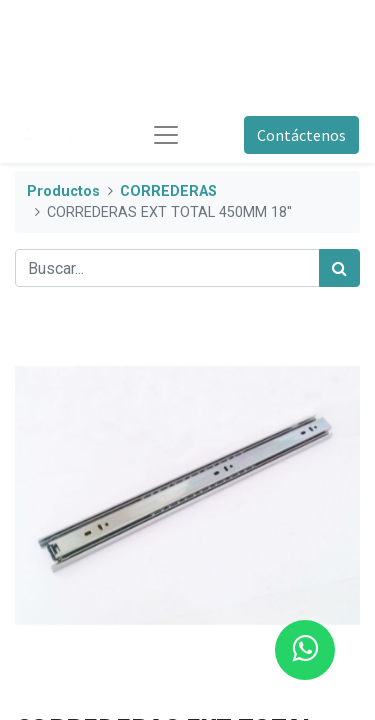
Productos (63, 191)
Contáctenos (301, 135)
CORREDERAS (168, 191)
